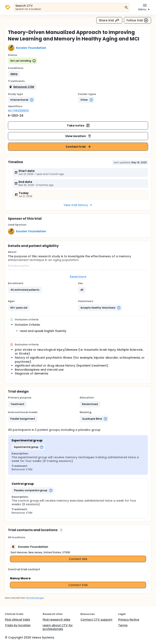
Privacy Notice (129, 620)
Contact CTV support (96, 620)
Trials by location (18, 625)
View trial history (78, 205)
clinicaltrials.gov (35, 598)
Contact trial (79, 147)
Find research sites (56, 620)
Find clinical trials (17, 620)
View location (79, 136)
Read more (78, 277)
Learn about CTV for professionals (58, 627)
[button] (14, 74)
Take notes (79, 126)
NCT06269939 (18, 111)
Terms (123, 625)
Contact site (78, 559)
